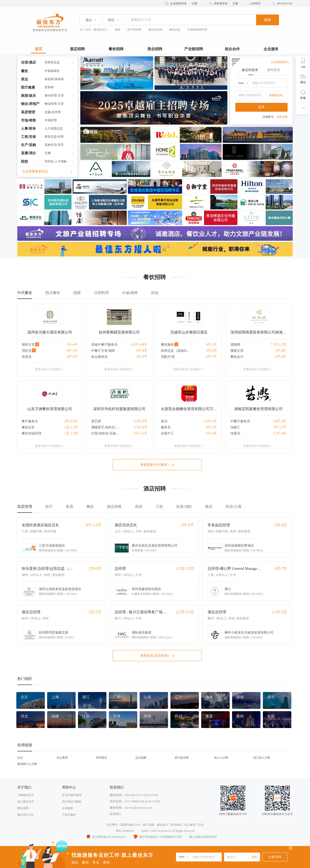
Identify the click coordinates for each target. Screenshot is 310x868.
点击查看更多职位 (47, 171)
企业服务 (271, 49)
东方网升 (112, 825)
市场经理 (51, 120)
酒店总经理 (155, 30)
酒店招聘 (77, 49)
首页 (39, 49)
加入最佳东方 (26, 802)
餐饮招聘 (116, 49)
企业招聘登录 (178, 4)
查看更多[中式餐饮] (157, 465)
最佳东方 (162, 825)
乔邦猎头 (102, 758)
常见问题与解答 (72, 795)
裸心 (228, 589)
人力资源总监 (54, 128)
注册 (194, 4)
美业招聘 (155, 49)
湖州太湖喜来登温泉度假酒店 (60, 589)
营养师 (49, 87)
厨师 (117, 30)
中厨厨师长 (52, 71)
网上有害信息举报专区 (203, 837)
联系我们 (115, 814)
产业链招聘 (194, 49)
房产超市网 (182, 758)
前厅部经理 (134, 30)
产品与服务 (69, 815)
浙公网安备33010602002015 (106, 837)
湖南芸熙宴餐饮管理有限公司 (258, 409)
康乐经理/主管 (54, 95)
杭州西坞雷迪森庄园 (53, 633)
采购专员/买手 (54, 145)
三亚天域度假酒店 (52, 546)
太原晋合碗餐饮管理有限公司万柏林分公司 (189, 409)
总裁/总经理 (53, 112)
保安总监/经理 (54, 137)
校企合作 (232, 49)
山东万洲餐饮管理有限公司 (50, 409)
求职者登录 (221, 4)
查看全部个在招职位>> (50, 369)
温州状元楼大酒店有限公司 (50, 332)
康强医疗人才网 (27, 764)
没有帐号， (275, 117)
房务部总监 (52, 62)
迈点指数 (141, 758)
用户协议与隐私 (72, 802)
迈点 (20, 758)
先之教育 (62, 758)
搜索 (268, 20)
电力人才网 (221, 758)
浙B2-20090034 (125, 831)
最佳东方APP (25, 815)
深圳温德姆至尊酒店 (239, 546)
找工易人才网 (262, 758)
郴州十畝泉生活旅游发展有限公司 (249, 633)
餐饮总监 (175, 30)
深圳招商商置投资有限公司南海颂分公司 (258, 332)
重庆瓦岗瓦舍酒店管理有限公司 (155, 546)
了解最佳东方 (26, 795)
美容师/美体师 (54, 79)
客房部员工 (101, 30)
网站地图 (23, 808)
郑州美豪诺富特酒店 (146, 589)
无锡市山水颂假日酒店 (189, 332)
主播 (48, 153)
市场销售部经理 (197, 30)
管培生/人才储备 (56, 161)
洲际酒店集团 (141, 633)
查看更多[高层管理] (157, 656)
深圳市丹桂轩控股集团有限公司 (119, 409)
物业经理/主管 (54, 104)
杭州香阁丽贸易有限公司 (119, 332)
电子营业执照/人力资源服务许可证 (157, 837)
